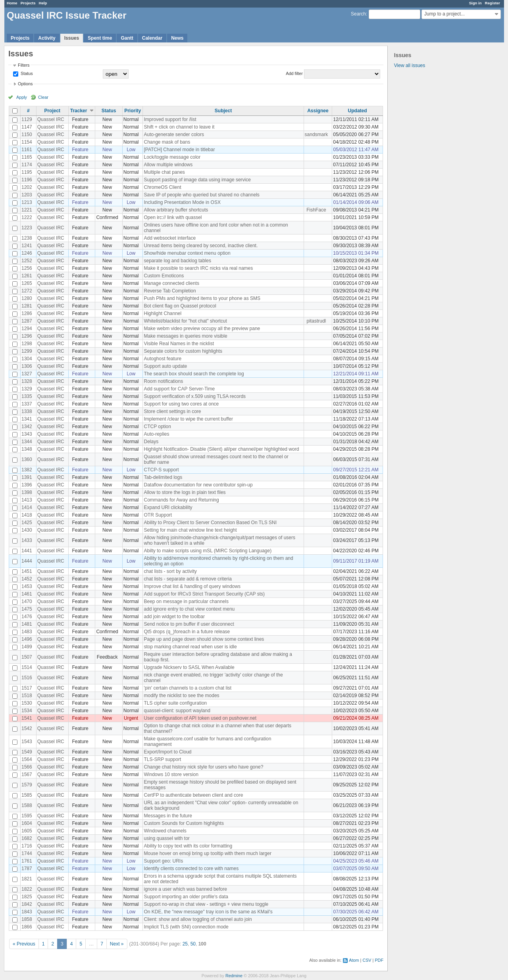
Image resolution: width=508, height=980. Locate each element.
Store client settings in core (172, 411)
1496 (27, 639)
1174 (27, 165)
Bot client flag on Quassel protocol (180, 306)
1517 (27, 688)
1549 (27, 752)
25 (185, 944)
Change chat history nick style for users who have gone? (203, 767)
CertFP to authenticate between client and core (193, 795)
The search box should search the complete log (194, 374)
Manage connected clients (171, 283)
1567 (27, 774)
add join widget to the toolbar (174, 617)
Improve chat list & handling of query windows (192, 586)
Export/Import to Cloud (167, 752)
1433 (27, 540)
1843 (27, 912)
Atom (354, 960)
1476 (27, 617)
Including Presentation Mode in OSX (182, 202)
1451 (27, 571)
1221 (27, 210)
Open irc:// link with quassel (173, 217)
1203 (27, 195)
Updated (358, 111)
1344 (27, 442)
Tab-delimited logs (163, 477)
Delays (151, 442)
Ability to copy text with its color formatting (188, 846)
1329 (27, 389)
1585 (27, 795)
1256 (27, 268)
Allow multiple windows (168, 165)
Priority (133, 111)
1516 (27, 678)
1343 (27, 434)
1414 (27, 507)
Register (493, 3)
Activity (47, 38)
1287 (27, 321)
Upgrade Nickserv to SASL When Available (189, 667)
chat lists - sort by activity (170, 571)
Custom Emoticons (164, 276)
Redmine (234, 976)
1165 (27, 157)
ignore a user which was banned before (185, 889)
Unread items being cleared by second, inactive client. (201, 246)
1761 (27, 861)
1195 (27, 172)
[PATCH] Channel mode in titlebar (179, 150)
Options (25, 84)
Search (358, 14)
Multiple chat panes (164, 172)
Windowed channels (165, 831)
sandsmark (317, 135)
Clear (43, 97)
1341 (27, 419)
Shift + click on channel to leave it (179, 127)
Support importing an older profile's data (186, 897)
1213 (27, 202)
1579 (27, 785)
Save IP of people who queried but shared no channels (201, 195)
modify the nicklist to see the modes (181, 696)
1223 (27, 228)
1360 (27, 459)
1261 (27, 276)
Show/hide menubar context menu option (187, 253)
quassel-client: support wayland (177, 711)
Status (26, 73)
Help (43, 3)
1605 (27, 831)
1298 (27, 344)
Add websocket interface (170, 238)
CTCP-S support (161, 470)
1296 (27, 336)
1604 (27, 823)
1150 (27, 135)
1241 (27, 246)
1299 (27, 351)
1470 (27, 601)
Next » (117, 944)
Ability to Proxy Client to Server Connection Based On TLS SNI (210, 523)
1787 (27, 869)
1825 (27, 897)
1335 (27, 396)
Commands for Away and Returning (181, 500)
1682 (27, 838)
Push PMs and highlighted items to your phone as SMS (202, 298)
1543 (27, 742)
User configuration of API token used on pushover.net (200, 718)
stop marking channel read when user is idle (190, 647)
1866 (27, 927)
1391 (27, 477)
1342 (27, 427)
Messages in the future (168, 816)
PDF (379, 960)
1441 (27, 551)
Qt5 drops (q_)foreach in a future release (187, 632)
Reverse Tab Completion (170, 291)
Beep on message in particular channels (186, 601)
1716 (27, 846)
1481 (27, 624)
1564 (27, 759)
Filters (24, 65)
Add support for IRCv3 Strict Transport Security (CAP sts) (204, 594)
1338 (27, 411)
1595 (27, 816)
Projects (28, 3)
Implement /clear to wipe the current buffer (188, 419)
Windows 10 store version (171, 774)
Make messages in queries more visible (185, 336)
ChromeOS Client (162, 187)
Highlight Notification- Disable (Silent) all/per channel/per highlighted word (221, 449)
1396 (27, 485)
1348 (27, 449)
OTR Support (158, 515)
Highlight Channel (163, 313)
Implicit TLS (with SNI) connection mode (186, 927)
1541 (27, 718)
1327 (27, 374)
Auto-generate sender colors (174, 135)
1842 (27, 904)
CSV (367, 960)
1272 (27, 291)
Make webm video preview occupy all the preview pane (202, 329)
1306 (27, 366)
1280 (27, 298)
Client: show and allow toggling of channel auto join (198, 919)
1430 (27, 530)
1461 (27, 594)
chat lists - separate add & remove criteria (188, 579)
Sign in (475, 3)
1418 (27, 515)
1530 (27, 703)
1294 (27, 329)
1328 (27, 381)
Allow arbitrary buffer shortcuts (176, 210)
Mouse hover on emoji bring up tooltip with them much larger (208, 853)
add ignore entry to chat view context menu (189, 609)
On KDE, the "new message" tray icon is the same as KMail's (208, 912)
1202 (27, 187)
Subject (223, 111)
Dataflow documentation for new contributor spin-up (198, 485)
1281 (27, 306)
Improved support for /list (170, 119)
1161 (27, 150)
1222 (27, 217)
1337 (27, 404)
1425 (27, 523)
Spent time (100, 38)
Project (52, 111)
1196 (27, 180)
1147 (27, 127)
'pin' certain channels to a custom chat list (188, 688)
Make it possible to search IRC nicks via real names (198, 268)
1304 (27, 359)
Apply (22, 97)
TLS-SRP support (162, 759)
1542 (27, 728)
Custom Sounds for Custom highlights (184, 823)
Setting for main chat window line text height (190, 530)
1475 (27, 609)
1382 (27, 470)
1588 (27, 805)
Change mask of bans (167, 142)
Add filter (294, 73)
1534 (27, 711)
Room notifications (163, 381)
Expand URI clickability (168, 507)
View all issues (410, 65)
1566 (27, 767)
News (177, 38)
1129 (27, 119)
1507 (27, 657)
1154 (27, 142)
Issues (72, 38)
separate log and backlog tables (177, 261)
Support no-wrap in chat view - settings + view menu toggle (206, 904)
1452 (27, 579)
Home (12, 3)
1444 (27, 561)
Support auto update (165, 366)
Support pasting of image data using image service (197, 180)
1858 (27, 919)
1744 (27, 853)
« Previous (24, 944)
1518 (27, 696)
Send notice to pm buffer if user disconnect (189, 624)
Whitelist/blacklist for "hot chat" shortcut (185, 321)
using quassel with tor (166, 838)
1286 (27, 313)
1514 (27, 667)
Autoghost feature (163, 359)
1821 (27, 879)
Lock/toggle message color (172, 157)
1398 (27, 492)
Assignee (318, 111)
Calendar (152, 38)
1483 (27, 632)
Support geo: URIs (163, 861)
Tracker (79, 111)
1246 (27, 253)
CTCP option (157, 427)
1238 (27, 238)
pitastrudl (317, 321)
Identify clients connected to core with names (191, 869)
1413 (27, 500)
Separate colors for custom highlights (183, 351)
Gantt (127, 38)
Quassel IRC (51, 119)
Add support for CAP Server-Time (179, 389)
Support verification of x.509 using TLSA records (195, 396)
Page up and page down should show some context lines (204, 639)
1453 (27, 586)
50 (193, 944)
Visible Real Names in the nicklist (179, 344)
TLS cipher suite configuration (175, 703)
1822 (27, 889)
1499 (27, 647)
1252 (27, 261)
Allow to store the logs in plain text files (185, 492)
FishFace (316, 210)
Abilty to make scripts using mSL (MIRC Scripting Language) (208, 551)
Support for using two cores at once (181, 404)
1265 (27, 283)
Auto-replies (156, 434)
